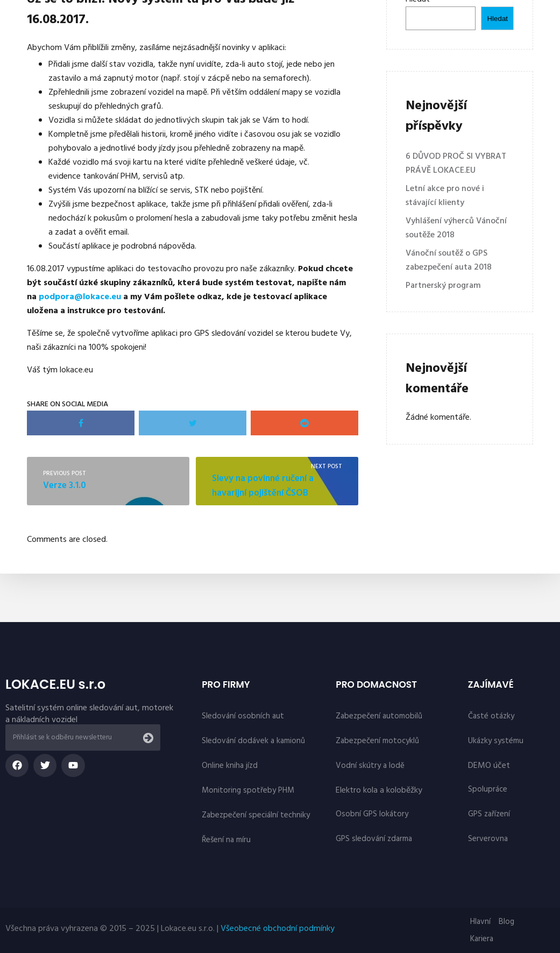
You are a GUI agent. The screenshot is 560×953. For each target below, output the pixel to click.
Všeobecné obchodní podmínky (278, 929)
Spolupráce (488, 789)
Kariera (482, 939)
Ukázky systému (496, 741)
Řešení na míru (226, 840)
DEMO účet (489, 766)
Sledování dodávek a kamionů (253, 741)
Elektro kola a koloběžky (379, 790)
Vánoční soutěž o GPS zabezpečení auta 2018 (449, 260)
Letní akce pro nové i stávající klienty (445, 196)
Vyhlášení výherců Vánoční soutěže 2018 (456, 228)
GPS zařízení (489, 814)
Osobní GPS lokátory (372, 814)
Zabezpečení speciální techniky (256, 815)
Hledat (497, 19)
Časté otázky (491, 716)
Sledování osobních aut (243, 716)
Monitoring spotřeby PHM (248, 790)
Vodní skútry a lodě (370, 766)
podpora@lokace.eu (80, 297)
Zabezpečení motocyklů (377, 741)
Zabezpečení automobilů (379, 716)
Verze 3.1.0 (65, 486)
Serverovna (488, 839)
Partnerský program (443, 286)
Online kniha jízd (230, 766)
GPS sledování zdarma (374, 839)
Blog (506, 922)
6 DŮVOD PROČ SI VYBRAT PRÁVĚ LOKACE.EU (456, 164)
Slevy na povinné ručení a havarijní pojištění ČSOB (263, 486)
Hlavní (480, 922)
